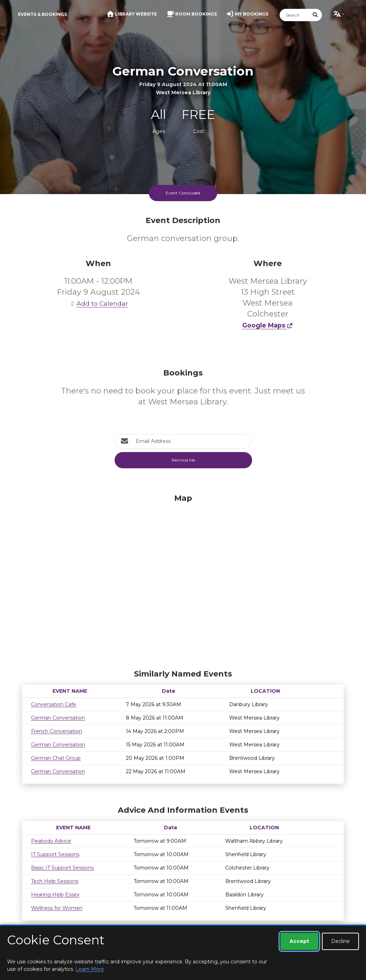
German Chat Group (56, 758)
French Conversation (57, 731)
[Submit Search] (316, 15)
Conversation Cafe (54, 704)
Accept (299, 941)
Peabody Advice (51, 841)
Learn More (90, 969)
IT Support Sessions (55, 854)
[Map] (183, 580)
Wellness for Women (57, 908)
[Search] (294, 15)
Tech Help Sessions (55, 881)
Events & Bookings (42, 14)
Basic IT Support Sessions (62, 868)
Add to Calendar (98, 303)
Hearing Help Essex (55, 895)
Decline (340, 941)
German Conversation (58, 718)
